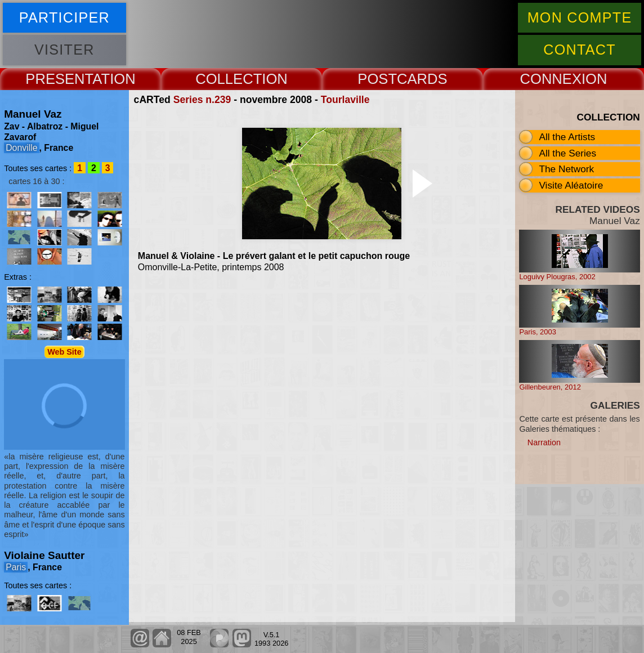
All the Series (567, 153)
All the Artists (567, 137)
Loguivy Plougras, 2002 (557, 277)
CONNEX (551, 79)
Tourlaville (345, 100)
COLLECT (229, 79)
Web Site (64, 352)
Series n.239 (202, 100)
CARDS (422, 79)
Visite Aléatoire (571, 185)
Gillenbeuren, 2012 (550, 387)
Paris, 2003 (538, 332)
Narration (544, 442)
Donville (21, 148)
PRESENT (59, 79)
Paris (16, 567)
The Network (566, 169)
